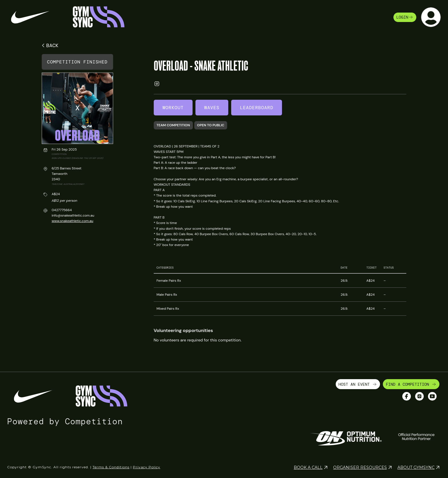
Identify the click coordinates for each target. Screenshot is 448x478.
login (405, 17)
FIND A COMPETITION (411, 381)
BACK (49, 45)
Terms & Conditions (111, 464)
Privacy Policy (147, 464)
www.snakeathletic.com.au (73, 221)
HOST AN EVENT (358, 381)
